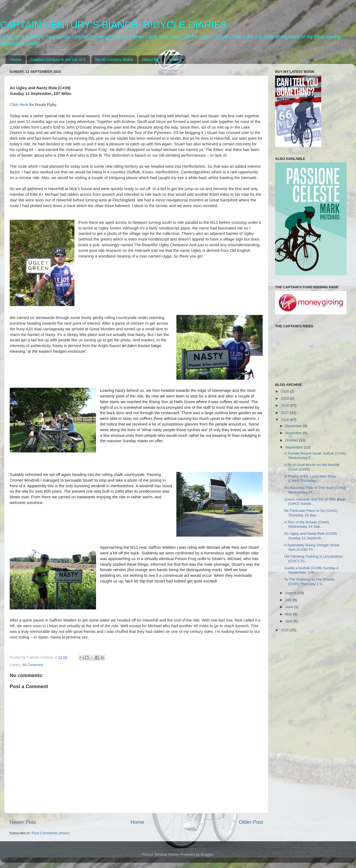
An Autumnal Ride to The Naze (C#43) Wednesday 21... (315, 490)
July (289, 600)
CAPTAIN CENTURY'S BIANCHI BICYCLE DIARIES (114, 25)
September (295, 447)
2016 (285, 420)
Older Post (251, 822)
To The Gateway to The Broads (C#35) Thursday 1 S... (309, 581)
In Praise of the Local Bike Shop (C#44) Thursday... (310, 478)
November (294, 433)
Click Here (19, 105)
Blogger (207, 854)
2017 (285, 413)
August (291, 593)
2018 (285, 405)
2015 (285, 630)
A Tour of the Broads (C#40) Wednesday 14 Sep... (307, 524)
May (289, 614)
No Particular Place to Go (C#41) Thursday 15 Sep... (311, 513)
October (292, 440)
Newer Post (23, 822)
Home (16, 59)
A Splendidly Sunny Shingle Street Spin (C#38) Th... (312, 547)
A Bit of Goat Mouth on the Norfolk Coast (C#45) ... (312, 467)
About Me (151, 59)
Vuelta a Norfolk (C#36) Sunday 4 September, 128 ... (311, 570)
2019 (285, 398)
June (290, 607)
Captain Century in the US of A (58, 59)
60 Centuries (33, 665)
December (294, 426)
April (289, 621)
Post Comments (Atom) (51, 833)
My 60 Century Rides (114, 59)
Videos (175, 59)
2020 (285, 391)
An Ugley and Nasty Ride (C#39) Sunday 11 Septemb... (311, 536)
